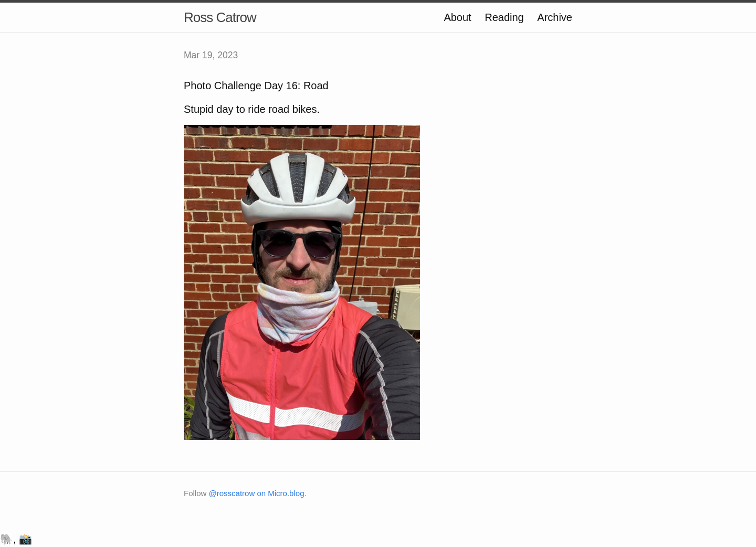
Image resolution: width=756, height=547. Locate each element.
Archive (555, 17)
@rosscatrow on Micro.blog (257, 493)
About (457, 17)
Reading (504, 17)
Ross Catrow (220, 17)
